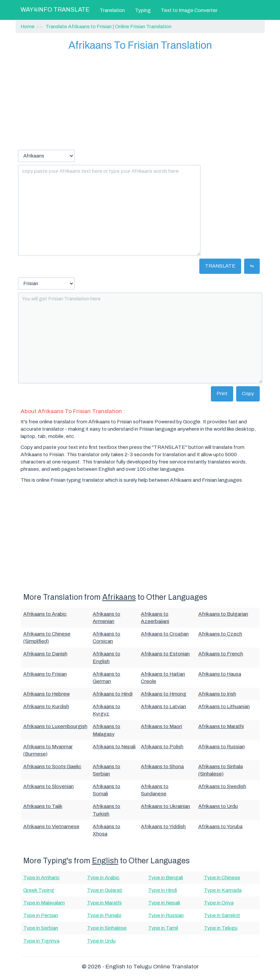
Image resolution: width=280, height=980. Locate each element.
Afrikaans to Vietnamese (51, 826)
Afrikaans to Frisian (45, 674)
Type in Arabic (103, 877)
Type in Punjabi (104, 915)
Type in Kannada (223, 890)
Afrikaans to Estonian (165, 654)
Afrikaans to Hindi (113, 694)
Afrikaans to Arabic (45, 614)
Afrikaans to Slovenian (48, 786)
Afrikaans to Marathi (221, 726)
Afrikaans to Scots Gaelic (52, 766)
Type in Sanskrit (222, 915)
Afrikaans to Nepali (114, 746)
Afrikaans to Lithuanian (224, 706)
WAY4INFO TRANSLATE (55, 10)
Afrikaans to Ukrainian (165, 806)
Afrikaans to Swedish (222, 786)
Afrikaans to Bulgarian (223, 614)
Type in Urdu (101, 941)
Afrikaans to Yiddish (163, 826)
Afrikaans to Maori (161, 726)
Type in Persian (41, 915)
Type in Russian (166, 915)
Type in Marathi (104, 903)
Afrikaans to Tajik (43, 806)
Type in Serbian (41, 928)
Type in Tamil (163, 928)
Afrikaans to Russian (222, 746)
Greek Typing (39, 890)
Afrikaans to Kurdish (46, 706)
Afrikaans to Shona (162, 766)
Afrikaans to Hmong (164, 694)
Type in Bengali (166, 877)
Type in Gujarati (105, 890)
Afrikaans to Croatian (165, 634)
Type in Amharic (42, 877)
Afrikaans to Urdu (218, 806)
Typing (143, 10)
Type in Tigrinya (41, 941)
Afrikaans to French (221, 654)
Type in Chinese (222, 877)
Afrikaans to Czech (220, 634)
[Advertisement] (140, 100)
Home (28, 26)
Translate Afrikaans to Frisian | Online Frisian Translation (108, 26)
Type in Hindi (163, 890)
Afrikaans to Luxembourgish (55, 726)
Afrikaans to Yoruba (220, 826)
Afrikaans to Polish (162, 746)
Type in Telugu (221, 928)
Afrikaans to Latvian (163, 706)
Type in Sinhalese (107, 928)
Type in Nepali (164, 903)
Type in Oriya (219, 903)
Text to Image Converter (189, 10)
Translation (112, 10)
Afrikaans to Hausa (220, 674)
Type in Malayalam (44, 903)
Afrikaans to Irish (217, 694)
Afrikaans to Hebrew (47, 694)
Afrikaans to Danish (45, 654)
